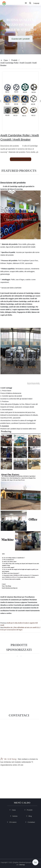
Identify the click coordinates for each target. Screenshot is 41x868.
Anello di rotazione (7, 602)
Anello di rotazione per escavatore (18, 608)
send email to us (21, 159)
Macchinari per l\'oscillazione (24, 597)
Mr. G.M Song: (9, 767)
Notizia (15, 816)
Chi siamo (13, 822)
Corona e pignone (21, 602)
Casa (6, 60)
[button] (26, 3)
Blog (31, 816)
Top (35, 862)
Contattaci (32, 822)
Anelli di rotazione (7, 597)
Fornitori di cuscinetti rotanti (20, 611)
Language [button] (36, 3)
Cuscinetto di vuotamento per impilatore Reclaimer (19, 600)
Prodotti (14, 60)
